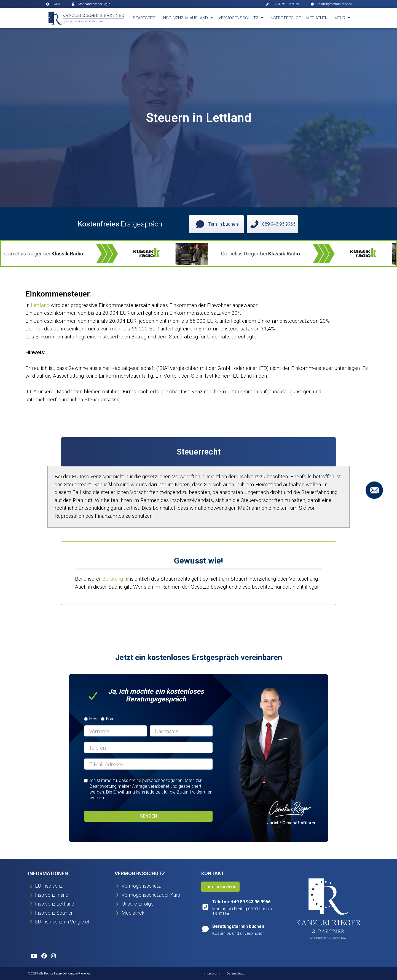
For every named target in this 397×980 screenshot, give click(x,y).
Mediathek (317, 18)
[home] (87, 18)
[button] (188, 18)
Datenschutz (236, 974)
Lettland (40, 305)
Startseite (144, 18)
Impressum (212, 974)
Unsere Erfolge (284, 18)
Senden (148, 816)
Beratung (113, 579)
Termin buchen (220, 886)
